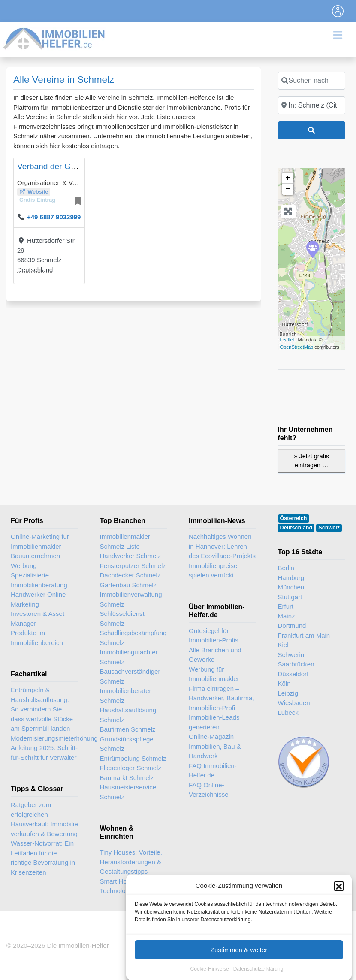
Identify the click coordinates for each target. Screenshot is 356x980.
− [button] (288, 189)
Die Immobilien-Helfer (78, 946)
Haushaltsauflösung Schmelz (128, 715)
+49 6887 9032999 (54, 217)
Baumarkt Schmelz (127, 778)
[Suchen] (312, 130)
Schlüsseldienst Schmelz (122, 618)
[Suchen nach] (312, 81)
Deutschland (35, 270)
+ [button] (288, 178)
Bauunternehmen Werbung (35, 561)
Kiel (283, 645)
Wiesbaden (294, 703)
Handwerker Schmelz (131, 556)
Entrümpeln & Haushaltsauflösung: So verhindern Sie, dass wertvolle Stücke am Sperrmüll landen (42, 709)
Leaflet (287, 340)
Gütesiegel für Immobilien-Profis (214, 636)
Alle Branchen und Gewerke (215, 655)
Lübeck (288, 713)
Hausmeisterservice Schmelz (128, 792)
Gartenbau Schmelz (128, 585)
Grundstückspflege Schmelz (127, 744)
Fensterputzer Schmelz (133, 566)
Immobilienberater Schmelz (126, 696)
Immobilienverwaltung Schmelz (131, 599)
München (291, 587)
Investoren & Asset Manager (38, 618)
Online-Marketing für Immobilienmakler (40, 541)
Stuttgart (290, 597)
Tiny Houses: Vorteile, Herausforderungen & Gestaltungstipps (131, 862)
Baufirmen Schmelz (128, 729)
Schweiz (329, 528)
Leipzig (288, 693)
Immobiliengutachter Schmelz (129, 657)
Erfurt (286, 606)
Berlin (286, 568)
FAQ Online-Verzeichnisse (209, 790)
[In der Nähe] (312, 105)
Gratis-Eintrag (37, 200)
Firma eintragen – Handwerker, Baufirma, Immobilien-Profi (222, 698)
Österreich (294, 518)
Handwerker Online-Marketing (39, 599)
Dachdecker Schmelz (130, 575)
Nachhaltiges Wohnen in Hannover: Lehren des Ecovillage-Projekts (222, 546)
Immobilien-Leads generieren (214, 722)
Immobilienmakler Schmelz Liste (125, 541)
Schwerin (291, 655)
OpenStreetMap (297, 347)
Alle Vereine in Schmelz (64, 79)
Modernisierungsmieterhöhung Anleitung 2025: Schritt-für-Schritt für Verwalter (54, 748)
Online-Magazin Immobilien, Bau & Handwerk (215, 746)
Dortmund (292, 626)
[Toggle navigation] (338, 11)
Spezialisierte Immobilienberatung (39, 580)
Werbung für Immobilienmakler (214, 674)
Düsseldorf (293, 674)
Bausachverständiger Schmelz (130, 676)
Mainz (287, 616)
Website (38, 192)
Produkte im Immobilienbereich (37, 638)
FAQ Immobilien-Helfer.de (213, 771)
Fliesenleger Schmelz (131, 768)
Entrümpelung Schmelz (133, 758)
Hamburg (291, 578)
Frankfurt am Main (304, 635)
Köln (284, 683)
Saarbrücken (296, 664)
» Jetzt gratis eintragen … (311, 461)
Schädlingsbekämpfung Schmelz (133, 638)
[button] (339, 919)
